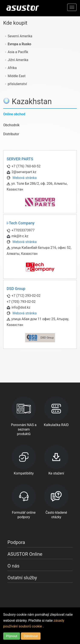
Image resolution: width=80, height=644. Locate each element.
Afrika (12, 68)
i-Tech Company (21, 223)
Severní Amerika (20, 36)
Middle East (17, 76)
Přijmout (12, 636)
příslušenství (17, 84)
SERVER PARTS (20, 159)
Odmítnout (31, 636)
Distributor (11, 134)
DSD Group (16, 289)
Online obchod (14, 114)
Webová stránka (22, 178)
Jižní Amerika (18, 60)
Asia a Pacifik (18, 52)
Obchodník (11, 125)
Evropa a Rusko (19, 44)
